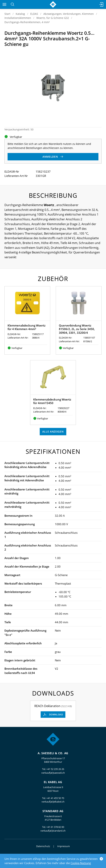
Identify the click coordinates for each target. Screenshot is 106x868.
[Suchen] (12, 4)
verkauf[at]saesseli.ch (53, 773)
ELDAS (34, 14)
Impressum (64, 846)
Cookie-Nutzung (81, 863)
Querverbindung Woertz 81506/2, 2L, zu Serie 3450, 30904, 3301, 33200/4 (77, 329)
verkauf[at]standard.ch (53, 831)
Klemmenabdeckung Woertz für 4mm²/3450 (52, 401)
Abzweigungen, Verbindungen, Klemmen (69, 14)
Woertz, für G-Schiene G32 (53, 18)
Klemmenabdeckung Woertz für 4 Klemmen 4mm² (26, 327)
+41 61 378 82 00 (55, 827)
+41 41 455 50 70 (55, 798)
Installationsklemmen (18, 18)
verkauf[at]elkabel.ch (53, 802)
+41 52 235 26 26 (55, 769)
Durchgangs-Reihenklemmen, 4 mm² (27, 22)
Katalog (20, 14)
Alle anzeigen (53, 432)
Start (7, 14)
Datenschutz (43, 846)
